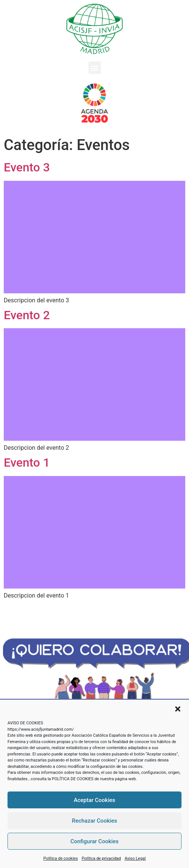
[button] (178, 709)
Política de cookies (61, 858)
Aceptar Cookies (95, 800)
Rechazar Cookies (95, 821)
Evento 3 (27, 167)
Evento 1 (27, 463)
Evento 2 (27, 315)
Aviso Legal (135, 858)
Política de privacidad (101, 858)
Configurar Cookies (95, 841)
